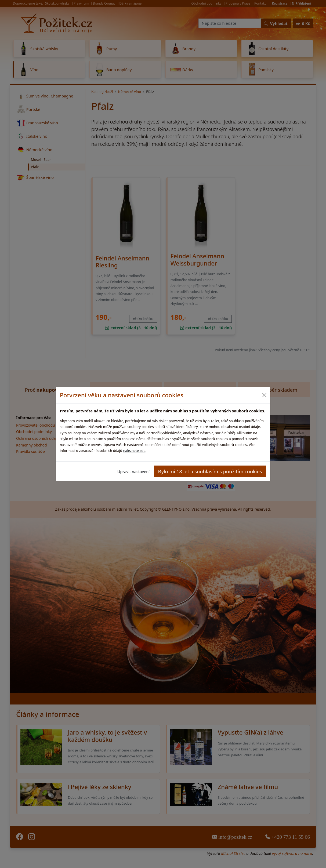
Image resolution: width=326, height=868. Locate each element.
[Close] (264, 395)
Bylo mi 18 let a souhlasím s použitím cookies (210, 471)
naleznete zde (134, 451)
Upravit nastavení (133, 471)
